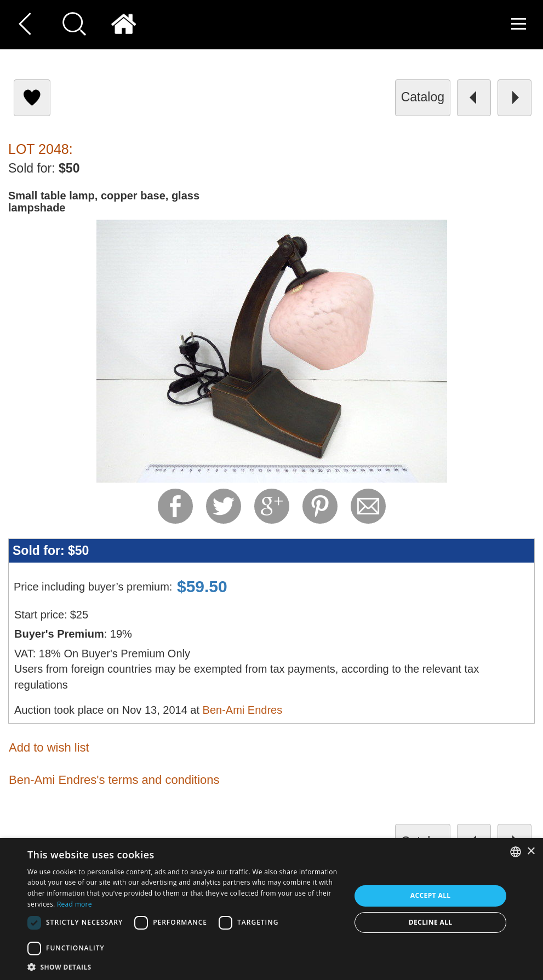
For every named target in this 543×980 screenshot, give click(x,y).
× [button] (531, 852)
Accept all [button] (431, 895)
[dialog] (271, 909)
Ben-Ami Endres (243, 710)
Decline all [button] (431, 922)
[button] (184, 967)
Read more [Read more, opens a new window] (75, 904)
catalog (423, 97)
